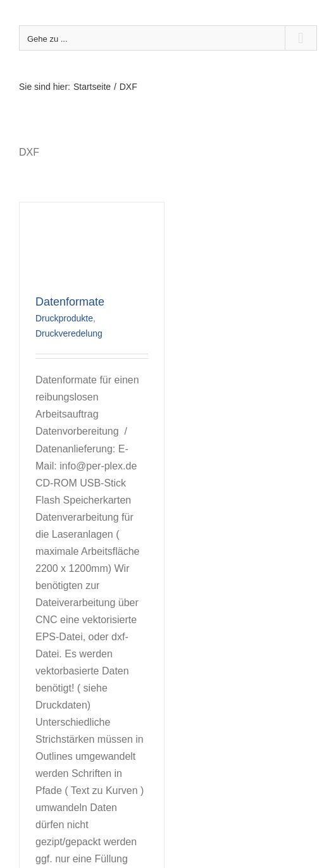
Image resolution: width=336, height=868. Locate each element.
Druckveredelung (69, 333)
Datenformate (70, 302)
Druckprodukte (64, 318)
